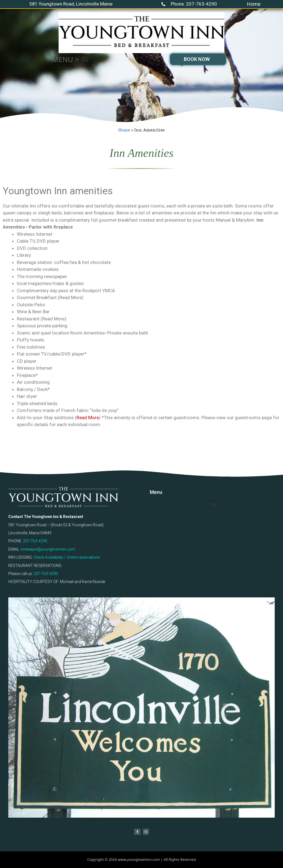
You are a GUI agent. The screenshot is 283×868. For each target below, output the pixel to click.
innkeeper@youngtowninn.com (48, 549)
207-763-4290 (35, 541)
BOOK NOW (197, 59)
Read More (88, 418)
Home (254, 4)
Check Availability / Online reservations (67, 557)
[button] (65, 59)
